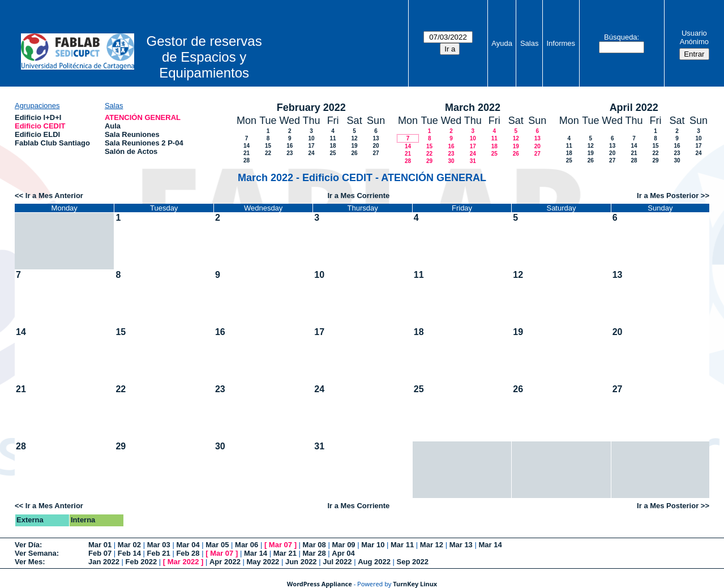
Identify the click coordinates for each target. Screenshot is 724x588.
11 (333, 138)
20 (376, 146)
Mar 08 (314, 545)
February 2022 (311, 108)
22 (268, 153)
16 (290, 146)
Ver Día (27, 545)
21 (247, 153)
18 (333, 146)
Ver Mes (29, 562)
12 (355, 138)
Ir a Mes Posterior (668, 196)
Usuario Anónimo (694, 37)
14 (247, 146)
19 (355, 146)
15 (268, 146)
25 (333, 153)
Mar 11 (402, 545)
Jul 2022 (337, 562)
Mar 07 (280, 545)
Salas (530, 43)
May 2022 (263, 562)
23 (290, 153)
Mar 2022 (183, 562)
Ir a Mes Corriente (358, 196)
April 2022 (634, 108)
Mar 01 (100, 545)
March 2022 (473, 108)
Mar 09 (343, 545)
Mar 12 (432, 545)
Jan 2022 (104, 562)
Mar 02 (129, 545)
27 (376, 153)
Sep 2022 (413, 562)
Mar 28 (314, 553)
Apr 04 (343, 553)
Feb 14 (129, 553)
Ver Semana (36, 553)
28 (247, 160)
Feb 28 (188, 553)
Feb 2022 (142, 562)
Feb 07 (100, 553)
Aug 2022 (374, 562)
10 (312, 138)
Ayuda (502, 43)
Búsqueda (621, 37)
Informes (561, 43)
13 (376, 138)
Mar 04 (188, 545)
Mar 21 (285, 553)
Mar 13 (461, 545)
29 (429, 161)
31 (473, 161)
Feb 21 (159, 553)
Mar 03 (159, 545)
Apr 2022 (225, 562)
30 (451, 161)
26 (355, 153)
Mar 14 (490, 545)
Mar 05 (217, 545)
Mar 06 (247, 545)
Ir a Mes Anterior (54, 196)
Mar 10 (373, 545)
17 (312, 146)
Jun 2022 (301, 562)
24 (312, 153)
